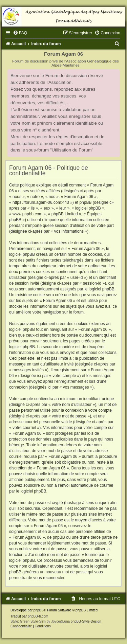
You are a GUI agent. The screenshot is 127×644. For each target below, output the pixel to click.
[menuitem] (20, 33)
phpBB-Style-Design (86, 621)
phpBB (39, 610)
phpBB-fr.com (38, 616)
